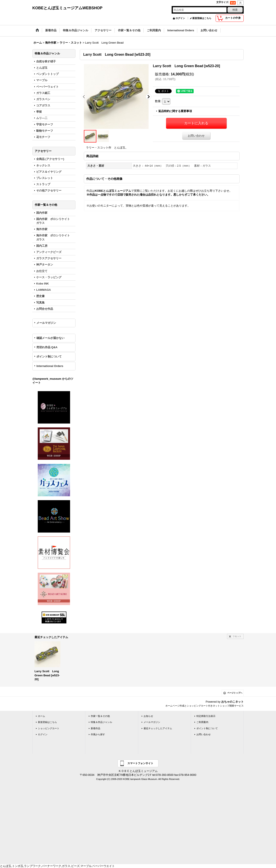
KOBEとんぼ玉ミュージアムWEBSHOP (67, 8)
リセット (237, 636)
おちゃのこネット (232, 702)
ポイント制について (49, 357)
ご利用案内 (202, 722)
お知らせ (148, 716)
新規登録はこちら (202, 18)
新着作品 (96, 728)
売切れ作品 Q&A (47, 347)
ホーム (42, 716)
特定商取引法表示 (206, 716)
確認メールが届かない (50, 338)
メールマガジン (46, 323)
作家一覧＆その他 (100, 716)
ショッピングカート (49, 728)
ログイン (180, 18)
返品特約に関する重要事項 (175, 111)
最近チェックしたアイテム (158, 728)
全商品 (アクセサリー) (50, 159)
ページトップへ (235, 693)
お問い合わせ (196, 136)
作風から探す (98, 734)
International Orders (50, 366)
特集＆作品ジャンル (101, 722)
